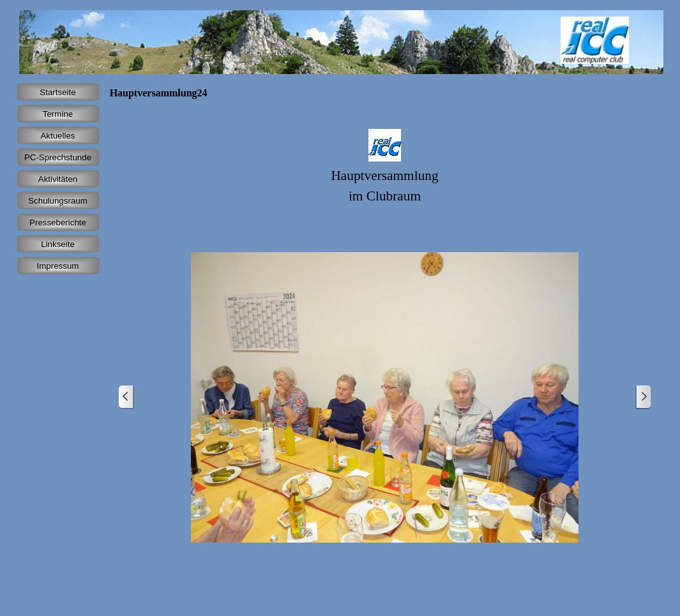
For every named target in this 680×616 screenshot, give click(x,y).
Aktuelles (57, 136)
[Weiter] (643, 397)
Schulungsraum (58, 201)
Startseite (57, 92)
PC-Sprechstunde (58, 157)
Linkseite (58, 244)
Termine (58, 114)
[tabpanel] (385, 171)
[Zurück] (126, 397)
